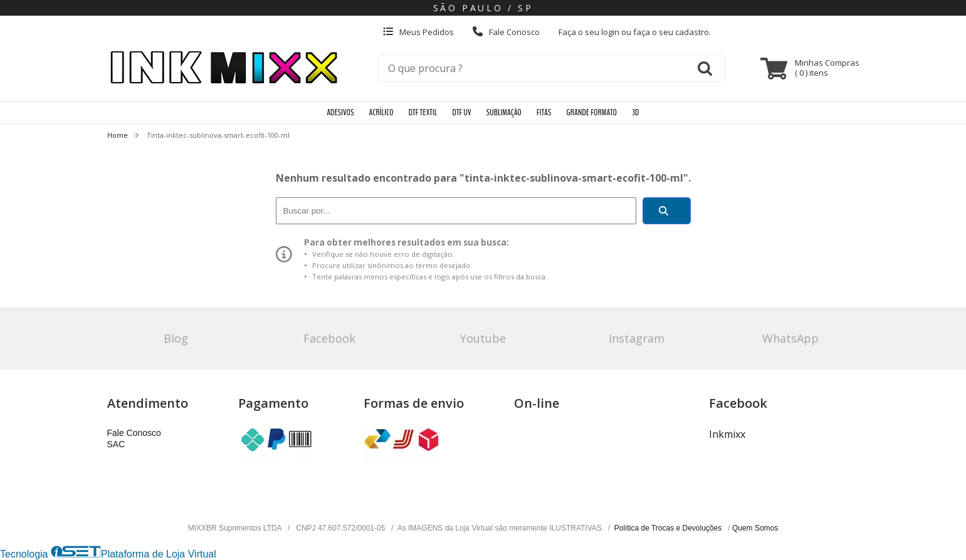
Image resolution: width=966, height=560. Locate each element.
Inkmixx (727, 434)
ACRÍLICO (381, 112)
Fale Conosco (506, 32)
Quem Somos (755, 528)
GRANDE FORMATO (592, 112)
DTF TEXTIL (423, 112)
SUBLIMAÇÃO (504, 112)
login (611, 32)
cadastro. (693, 32)
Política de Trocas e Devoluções (669, 528)
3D (635, 112)
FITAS (544, 112)
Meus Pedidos (418, 32)
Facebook (329, 338)
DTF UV (461, 112)
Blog (176, 338)
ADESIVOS (340, 112)
